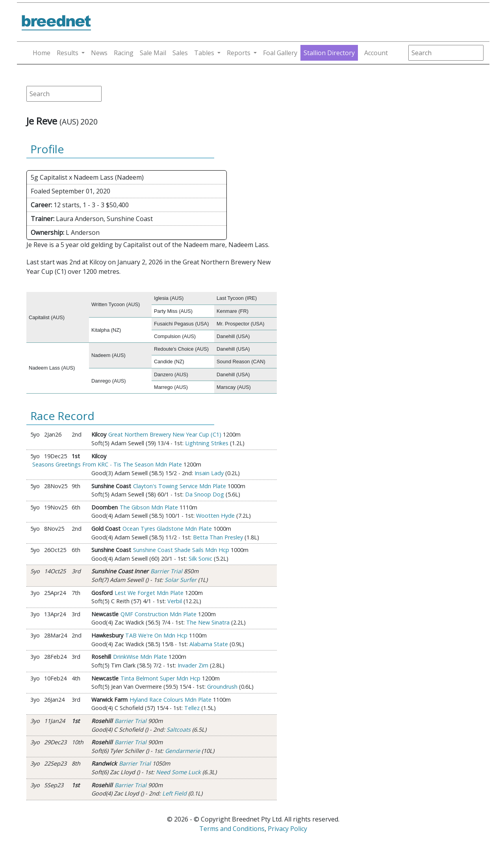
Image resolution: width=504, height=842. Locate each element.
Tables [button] (204, 53)
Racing (124, 53)
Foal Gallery (280, 53)
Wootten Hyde (215, 516)
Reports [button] (239, 53)
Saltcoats (179, 730)
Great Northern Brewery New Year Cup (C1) (165, 434)
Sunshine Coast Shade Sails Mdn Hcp (181, 550)
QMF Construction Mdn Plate (158, 614)
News (99, 53)
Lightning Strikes (207, 443)
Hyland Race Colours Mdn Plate (170, 700)
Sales (180, 53)
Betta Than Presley (218, 537)
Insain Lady (209, 473)
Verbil (175, 601)
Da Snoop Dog (205, 494)
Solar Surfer (181, 580)
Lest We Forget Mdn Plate (149, 593)
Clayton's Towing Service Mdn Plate (180, 486)
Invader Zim (193, 665)
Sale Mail (153, 53)
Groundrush (222, 687)
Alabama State (209, 644)
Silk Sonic (200, 559)
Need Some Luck (178, 772)
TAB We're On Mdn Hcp (156, 635)
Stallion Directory (329, 53)
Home (42, 53)
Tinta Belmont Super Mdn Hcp (160, 678)
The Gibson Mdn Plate (149, 507)
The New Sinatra (208, 622)
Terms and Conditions (232, 829)
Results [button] (68, 53)
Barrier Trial (166, 571)
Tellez (192, 708)
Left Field (174, 793)
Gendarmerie (183, 751)
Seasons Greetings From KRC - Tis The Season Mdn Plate (107, 464)
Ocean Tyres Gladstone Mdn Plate (167, 529)
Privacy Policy (287, 829)
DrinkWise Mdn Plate (140, 657)
